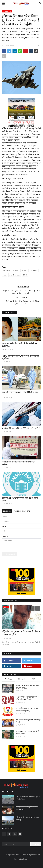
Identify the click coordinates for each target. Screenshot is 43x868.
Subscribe (36, 844)
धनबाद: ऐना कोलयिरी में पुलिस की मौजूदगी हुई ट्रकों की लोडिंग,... (28, 798)
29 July (25, 275)
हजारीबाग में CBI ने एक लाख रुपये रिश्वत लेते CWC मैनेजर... (28, 687)
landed (24, 271)
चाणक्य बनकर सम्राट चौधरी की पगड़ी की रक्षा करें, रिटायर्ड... (27, 733)
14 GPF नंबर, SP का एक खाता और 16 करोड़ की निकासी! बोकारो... (27, 698)
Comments (7, 511)
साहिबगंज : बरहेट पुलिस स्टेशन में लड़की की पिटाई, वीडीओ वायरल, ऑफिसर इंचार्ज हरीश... (21, 292)
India (4, 275)
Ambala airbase (15, 275)
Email (4, 527)
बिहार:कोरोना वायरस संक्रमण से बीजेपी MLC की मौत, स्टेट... (20, 393)
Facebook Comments (22, 511)
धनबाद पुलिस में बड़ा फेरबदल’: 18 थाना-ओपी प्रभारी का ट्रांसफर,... (27, 710)
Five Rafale (6, 271)
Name (4, 517)
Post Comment (9, 554)
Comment (6, 536)
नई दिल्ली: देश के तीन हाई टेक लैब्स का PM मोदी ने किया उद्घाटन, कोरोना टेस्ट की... (21, 303)
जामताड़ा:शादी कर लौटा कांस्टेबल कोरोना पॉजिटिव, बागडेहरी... (19, 463)
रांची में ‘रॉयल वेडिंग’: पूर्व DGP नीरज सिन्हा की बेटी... (28, 721)
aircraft (16, 271)
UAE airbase (33, 271)
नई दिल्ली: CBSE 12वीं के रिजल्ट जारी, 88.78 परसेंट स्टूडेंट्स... (20, 499)
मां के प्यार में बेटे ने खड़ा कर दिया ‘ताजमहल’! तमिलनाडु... (28, 819)
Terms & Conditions (21, 859)
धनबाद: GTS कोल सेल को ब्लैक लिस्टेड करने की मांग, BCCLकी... (20, 345)
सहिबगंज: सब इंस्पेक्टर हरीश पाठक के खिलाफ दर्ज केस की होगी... (21, 633)
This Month (21, 679)
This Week (8, 679)
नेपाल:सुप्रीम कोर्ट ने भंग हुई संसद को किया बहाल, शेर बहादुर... (27, 808)
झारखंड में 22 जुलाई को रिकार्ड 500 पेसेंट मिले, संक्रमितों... (21, 428)
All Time (35, 679)
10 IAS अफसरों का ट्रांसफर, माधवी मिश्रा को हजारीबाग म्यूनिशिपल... (20, 357)
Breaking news (7, 11)
